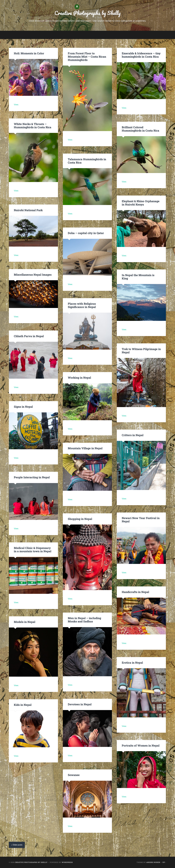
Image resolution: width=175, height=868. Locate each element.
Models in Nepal (25, 622)
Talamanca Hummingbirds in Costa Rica (87, 161)
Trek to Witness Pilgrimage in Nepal (141, 351)
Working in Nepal (79, 378)
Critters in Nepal (133, 435)
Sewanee (74, 775)
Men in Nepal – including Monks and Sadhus (84, 620)
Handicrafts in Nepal (135, 592)
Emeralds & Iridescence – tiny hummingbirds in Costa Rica (141, 55)
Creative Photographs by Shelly (87, 13)
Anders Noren (153, 862)
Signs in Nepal (23, 407)
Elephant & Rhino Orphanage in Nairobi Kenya (141, 203)
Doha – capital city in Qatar (86, 233)
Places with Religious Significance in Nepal (82, 305)
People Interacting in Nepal (32, 477)
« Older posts (17, 845)
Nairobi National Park (28, 210)
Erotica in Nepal (132, 663)
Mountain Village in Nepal (85, 448)
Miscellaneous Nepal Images (33, 275)
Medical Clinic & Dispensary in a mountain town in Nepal (33, 550)
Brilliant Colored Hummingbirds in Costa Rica (140, 129)
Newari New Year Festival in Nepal (141, 520)
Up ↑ (164, 862)
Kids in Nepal (23, 705)
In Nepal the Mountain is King (138, 277)
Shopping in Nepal (80, 519)
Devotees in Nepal (80, 704)
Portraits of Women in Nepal (141, 745)
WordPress (67, 862)
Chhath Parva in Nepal (29, 336)
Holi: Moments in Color (29, 53)
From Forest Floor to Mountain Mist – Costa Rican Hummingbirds (87, 57)
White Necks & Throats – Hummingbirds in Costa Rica (33, 126)
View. (16, 105)
